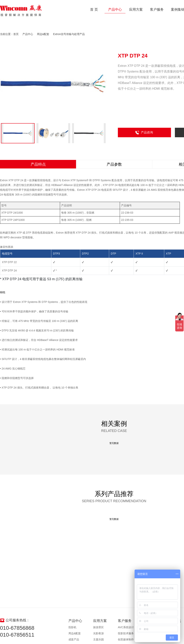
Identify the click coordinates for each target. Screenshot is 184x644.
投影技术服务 (126, 633)
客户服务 (157, 10)
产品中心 (115, 10)
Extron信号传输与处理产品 (69, 34)
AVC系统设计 (126, 627)
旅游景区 (98, 627)
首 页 (94, 10)
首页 (16, 34)
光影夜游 (98, 633)
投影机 (72, 627)
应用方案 (136, 10)
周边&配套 (43, 34)
